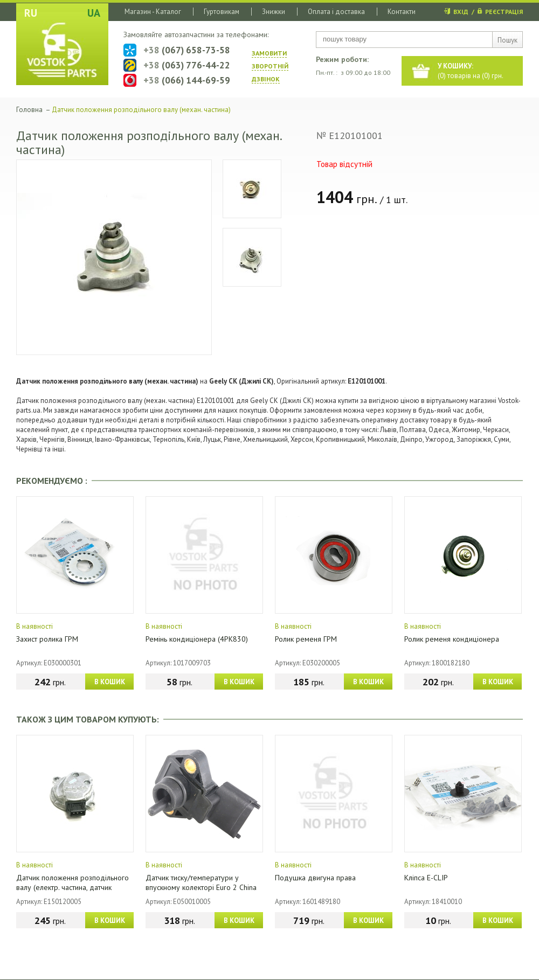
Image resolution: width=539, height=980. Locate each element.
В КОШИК (110, 682)
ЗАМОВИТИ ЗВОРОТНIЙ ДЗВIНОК (270, 66)
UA (94, 13)
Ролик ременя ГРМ (306, 639)
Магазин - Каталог (153, 12)
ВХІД (461, 12)
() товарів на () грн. (471, 71)
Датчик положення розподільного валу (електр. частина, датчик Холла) (72, 887)
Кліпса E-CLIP (426, 878)
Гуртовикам (222, 12)
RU (31, 13)
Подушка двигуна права (315, 878)
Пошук (507, 40)
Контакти (402, 12)
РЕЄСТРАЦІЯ (504, 12)
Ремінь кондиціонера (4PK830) (197, 639)
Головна (29, 110)
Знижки (274, 12)
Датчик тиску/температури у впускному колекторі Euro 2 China (201, 882)
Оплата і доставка (336, 12)
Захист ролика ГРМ (47, 639)
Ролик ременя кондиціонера (452, 639)
